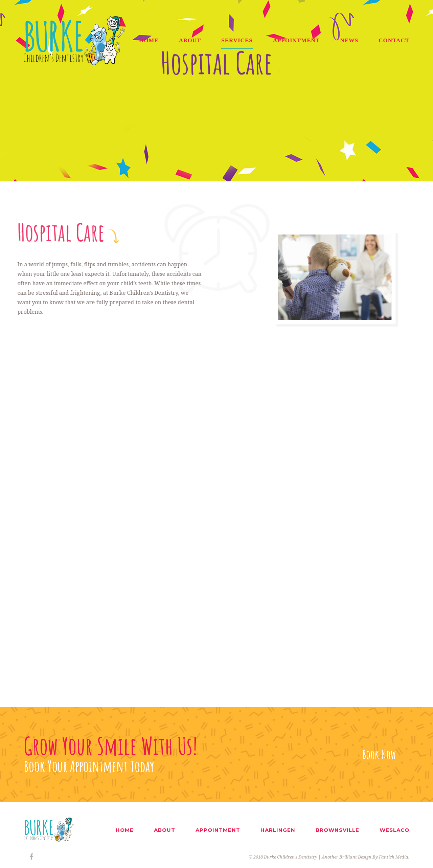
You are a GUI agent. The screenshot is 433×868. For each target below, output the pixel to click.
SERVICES (237, 40)
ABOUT (190, 40)
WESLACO (394, 830)
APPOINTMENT (297, 40)
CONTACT (394, 40)
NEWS (349, 40)
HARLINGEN (278, 830)
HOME (149, 40)
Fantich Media (394, 857)
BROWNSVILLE (337, 830)
